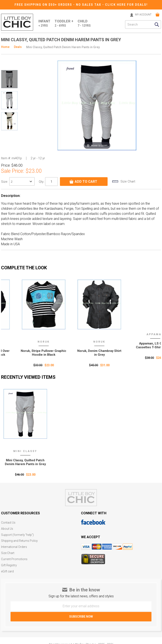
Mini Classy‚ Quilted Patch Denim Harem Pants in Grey (25, 462)
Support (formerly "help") (18, 534)
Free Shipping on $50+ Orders (44, 5)
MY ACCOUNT (142, 14)
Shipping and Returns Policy (20, 540)
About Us (7, 528)
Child (85, 23)
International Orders (14, 546)
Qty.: (42, 181)
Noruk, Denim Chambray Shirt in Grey (134, 353)
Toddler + (65, 23)
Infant (45, 23)
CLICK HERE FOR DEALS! (127, 5)
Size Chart (8, 552)
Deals (18, 47)
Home (5, 47)
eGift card (7, 570)
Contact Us (8, 522)
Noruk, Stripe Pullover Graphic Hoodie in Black (78, 353)
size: (5, 182)
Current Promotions (14, 558)
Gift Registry (9, 564)
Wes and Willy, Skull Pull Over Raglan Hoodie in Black (22, 353)
